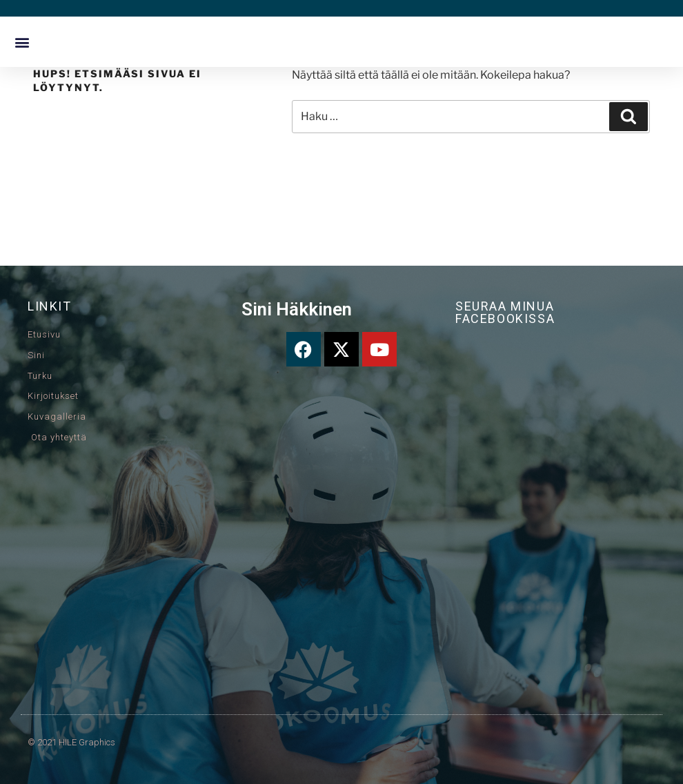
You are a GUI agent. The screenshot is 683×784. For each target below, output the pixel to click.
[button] (22, 42)
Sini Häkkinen (297, 309)
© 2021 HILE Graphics (71, 742)
